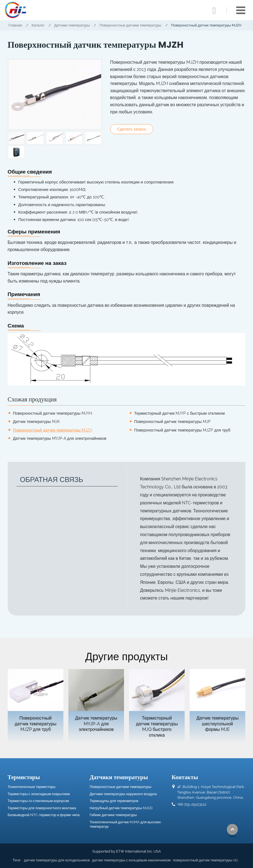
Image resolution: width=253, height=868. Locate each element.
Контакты (185, 777)
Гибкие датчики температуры (113, 815)
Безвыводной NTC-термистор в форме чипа (44, 815)
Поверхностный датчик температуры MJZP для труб (182, 430)
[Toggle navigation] (241, 10)
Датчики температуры (72, 25)
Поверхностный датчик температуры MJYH (53, 413)
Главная (15, 25)
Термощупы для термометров (114, 801)
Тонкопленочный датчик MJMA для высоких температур (125, 824)
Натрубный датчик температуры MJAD (121, 808)
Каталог (38, 25)
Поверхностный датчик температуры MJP (172, 421)
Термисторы (24, 777)
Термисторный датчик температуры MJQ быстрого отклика (157, 727)
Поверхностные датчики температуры (130, 25)
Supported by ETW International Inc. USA (127, 851)
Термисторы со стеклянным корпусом (38, 801)
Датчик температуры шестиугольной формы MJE (218, 724)
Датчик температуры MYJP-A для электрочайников (60, 438)
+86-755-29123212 (192, 804)
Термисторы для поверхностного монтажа (42, 808)
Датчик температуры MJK (36, 421)
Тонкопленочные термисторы (32, 787)
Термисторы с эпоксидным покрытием (39, 794)
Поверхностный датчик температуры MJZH (53, 430)
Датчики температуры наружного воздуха (123, 794)
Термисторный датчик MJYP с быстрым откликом (180, 413)
